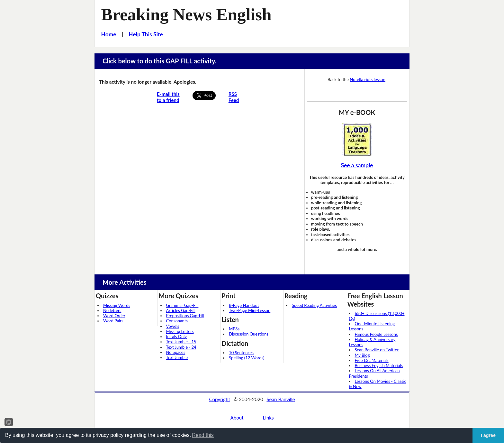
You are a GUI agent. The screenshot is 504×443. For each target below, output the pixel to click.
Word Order (114, 316)
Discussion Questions (249, 334)
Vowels (173, 326)
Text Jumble (177, 357)
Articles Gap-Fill (181, 310)
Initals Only (176, 337)
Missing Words (117, 305)
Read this (203, 435)
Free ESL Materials (371, 360)
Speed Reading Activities (314, 305)
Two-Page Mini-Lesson (250, 310)
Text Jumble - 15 (181, 342)
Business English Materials (378, 365)
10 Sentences (241, 353)
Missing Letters (180, 331)
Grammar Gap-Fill (182, 305)
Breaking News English (186, 14)
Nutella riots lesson (368, 79)
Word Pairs (113, 321)
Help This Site (146, 34)
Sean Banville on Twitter (377, 350)
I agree (488, 435)
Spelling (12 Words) (247, 358)
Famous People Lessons (376, 334)
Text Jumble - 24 (181, 347)
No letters (112, 310)
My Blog (362, 355)
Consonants (177, 321)
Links (268, 418)
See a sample (357, 165)
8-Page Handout (244, 305)
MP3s (234, 329)
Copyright (220, 399)
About (237, 418)
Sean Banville (281, 399)
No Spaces (176, 352)
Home (109, 34)
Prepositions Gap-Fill (185, 316)
